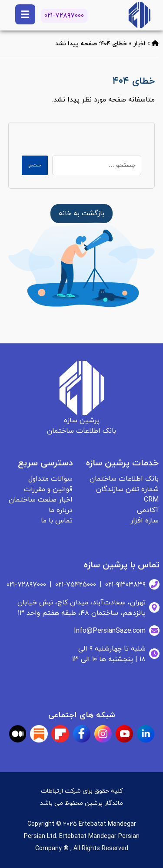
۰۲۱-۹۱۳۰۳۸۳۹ (125, 585)
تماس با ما (57, 521)
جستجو (35, 165)
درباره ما (61, 510)
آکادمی (148, 510)
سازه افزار (145, 521)
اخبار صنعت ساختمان (41, 500)
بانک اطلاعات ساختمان (124, 479)
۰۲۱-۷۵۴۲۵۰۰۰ (76, 585)
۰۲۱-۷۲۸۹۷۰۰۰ (64, 16)
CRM (151, 500)
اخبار (139, 44)
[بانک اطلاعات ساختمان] (81, 214)
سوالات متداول (50, 479)
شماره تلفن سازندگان (127, 489)
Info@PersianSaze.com (110, 631)
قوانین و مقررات (48, 489)
